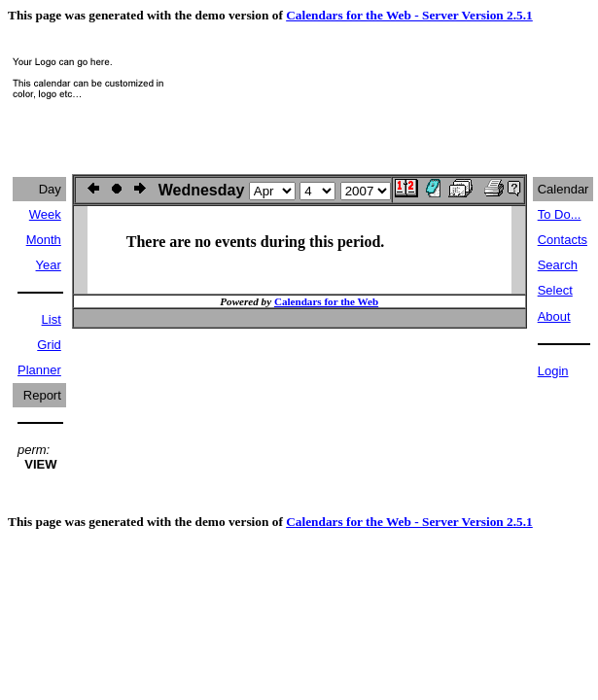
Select (555, 290)
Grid (49, 345)
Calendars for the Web (326, 301)
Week (45, 214)
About (554, 316)
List (52, 319)
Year (49, 265)
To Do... (560, 214)
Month (44, 240)
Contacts (563, 240)
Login (553, 371)
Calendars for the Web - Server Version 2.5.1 (409, 15)
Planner (39, 370)
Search (558, 265)
